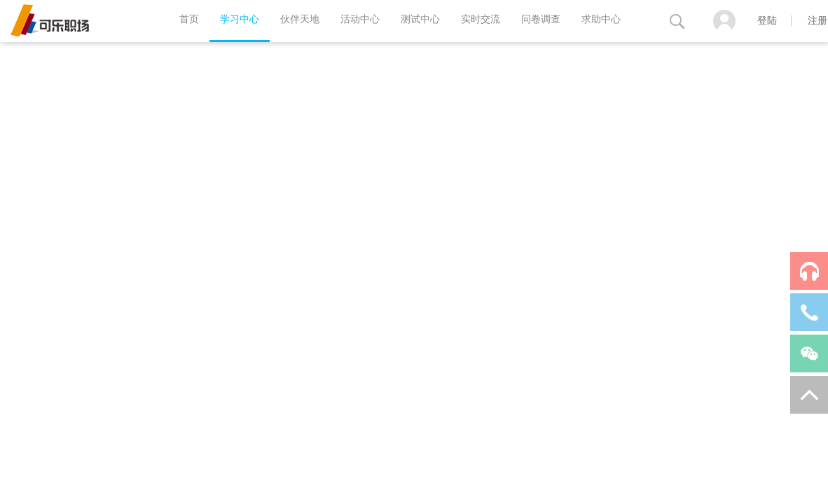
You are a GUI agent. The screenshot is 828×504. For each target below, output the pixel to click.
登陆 (767, 21)
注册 (817, 21)
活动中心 (360, 19)
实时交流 (481, 19)
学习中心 (240, 19)
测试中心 (420, 19)
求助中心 (601, 19)
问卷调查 (541, 19)
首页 (189, 19)
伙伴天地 (300, 19)
